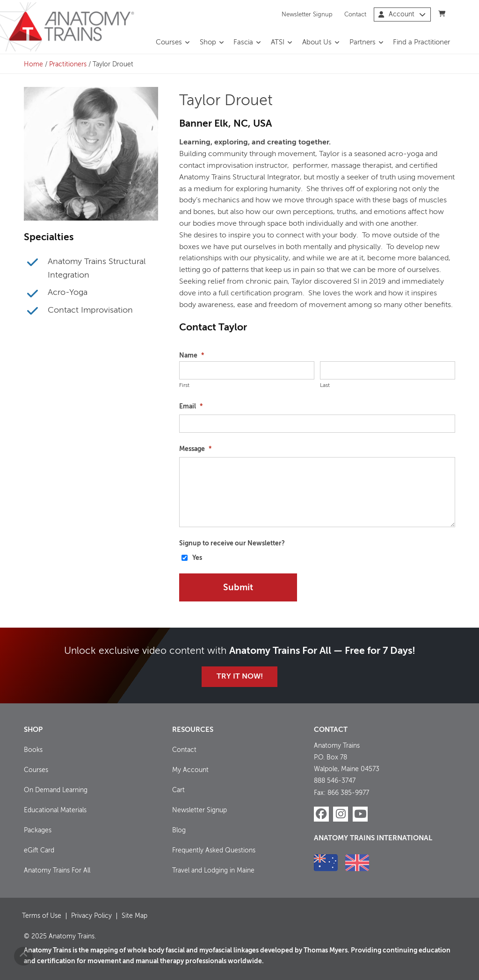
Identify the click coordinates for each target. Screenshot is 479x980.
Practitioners (68, 64)
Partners (363, 43)
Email (191, 407)
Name (192, 356)
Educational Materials (55, 810)
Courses (169, 43)
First (184, 386)
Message (195, 449)
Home (33, 64)
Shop (208, 43)
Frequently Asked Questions (214, 851)
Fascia (243, 43)
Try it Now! (240, 677)
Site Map (134, 916)
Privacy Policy (91, 916)
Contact (355, 14)
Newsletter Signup (307, 14)
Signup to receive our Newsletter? (232, 544)
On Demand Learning (56, 790)
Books (33, 750)
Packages (38, 830)
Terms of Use (42, 916)
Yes (197, 558)
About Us (317, 43)
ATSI (278, 43)
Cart (178, 790)
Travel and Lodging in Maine (213, 871)
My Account (190, 770)
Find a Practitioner (421, 43)
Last (325, 386)
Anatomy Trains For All (57, 871)
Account (402, 14)
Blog (179, 830)
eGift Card (39, 851)
